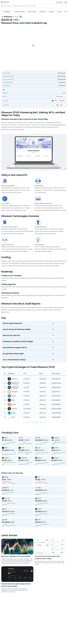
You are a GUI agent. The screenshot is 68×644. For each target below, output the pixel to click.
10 (41, 422)
